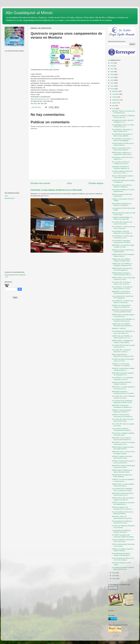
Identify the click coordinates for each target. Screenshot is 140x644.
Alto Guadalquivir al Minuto (29, 13)
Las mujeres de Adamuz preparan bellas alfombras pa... (123, 568)
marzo (114, 579)
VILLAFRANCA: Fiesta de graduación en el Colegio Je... (122, 232)
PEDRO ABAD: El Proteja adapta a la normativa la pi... (123, 316)
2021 (112, 63)
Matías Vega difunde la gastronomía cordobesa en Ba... (123, 355)
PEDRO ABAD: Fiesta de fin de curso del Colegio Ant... (122, 269)
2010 (112, 89)
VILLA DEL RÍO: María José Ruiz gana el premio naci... (123, 420)
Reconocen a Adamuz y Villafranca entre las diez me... (123, 116)
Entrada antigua (96, 183)
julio (114, 106)
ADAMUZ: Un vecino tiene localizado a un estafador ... (122, 365)
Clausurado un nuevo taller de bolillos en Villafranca (122, 186)
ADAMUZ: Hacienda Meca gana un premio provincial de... (123, 462)
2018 (112, 66)
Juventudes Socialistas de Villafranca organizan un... (121, 167)
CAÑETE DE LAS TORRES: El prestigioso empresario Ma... (122, 265)
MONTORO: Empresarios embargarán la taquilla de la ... (123, 406)
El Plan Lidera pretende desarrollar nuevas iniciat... (123, 545)
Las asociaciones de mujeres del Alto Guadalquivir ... (123, 297)
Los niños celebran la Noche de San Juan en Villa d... (122, 172)
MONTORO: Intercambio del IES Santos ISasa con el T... (123, 494)
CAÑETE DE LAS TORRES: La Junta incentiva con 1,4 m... (122, 337)
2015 (112, 74)
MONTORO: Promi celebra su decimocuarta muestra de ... (122, 439)
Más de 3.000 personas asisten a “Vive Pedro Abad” (123, 177)
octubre (115, 97)
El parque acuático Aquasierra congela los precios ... (122, 383)
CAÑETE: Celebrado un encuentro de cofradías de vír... (123, 503)
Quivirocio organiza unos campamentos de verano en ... (123, 508)
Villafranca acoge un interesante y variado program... (123, 251)
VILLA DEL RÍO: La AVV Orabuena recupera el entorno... (123, 397)
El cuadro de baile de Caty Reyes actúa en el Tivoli (123, 360)
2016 (112, 72)
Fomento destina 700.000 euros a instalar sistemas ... (123, 144)
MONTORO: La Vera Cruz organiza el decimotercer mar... (123, 443)
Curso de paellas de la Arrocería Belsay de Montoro (122, 513)
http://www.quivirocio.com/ (40, 99)
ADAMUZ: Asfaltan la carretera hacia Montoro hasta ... (122, 457)
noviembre (116, 94)
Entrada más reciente (40, 183)
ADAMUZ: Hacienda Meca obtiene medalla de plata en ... (123, 369)
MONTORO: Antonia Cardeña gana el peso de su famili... (123, 466)
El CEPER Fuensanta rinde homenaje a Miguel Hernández (123, 536)
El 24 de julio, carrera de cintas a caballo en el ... (123, 158)
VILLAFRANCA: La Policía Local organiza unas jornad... (123, 302)
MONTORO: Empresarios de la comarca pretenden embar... (122, 311)
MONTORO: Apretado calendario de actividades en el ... (123, 374)
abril (114, 576)
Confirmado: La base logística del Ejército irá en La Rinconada (56, 190)
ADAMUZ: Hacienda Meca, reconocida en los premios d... (123, 415)
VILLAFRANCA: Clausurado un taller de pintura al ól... (122, 130)
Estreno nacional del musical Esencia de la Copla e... (121, 149)
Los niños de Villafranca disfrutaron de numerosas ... (123, 527)
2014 (112, 77)
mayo (114, 573)
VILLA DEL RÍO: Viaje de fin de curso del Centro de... (122, 223)
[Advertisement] (15, 88)
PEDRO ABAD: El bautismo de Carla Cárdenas (122, 476)
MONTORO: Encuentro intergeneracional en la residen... (123, 392)
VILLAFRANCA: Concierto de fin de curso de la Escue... (124, 228)
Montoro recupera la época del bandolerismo (122, 195)
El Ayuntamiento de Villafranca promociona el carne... (122, 522)
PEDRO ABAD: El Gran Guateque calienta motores (123, 255)
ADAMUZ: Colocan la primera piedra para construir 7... (122, 411)
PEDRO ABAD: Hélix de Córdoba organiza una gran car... (123, 499)
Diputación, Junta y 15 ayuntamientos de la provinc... (122, 517)
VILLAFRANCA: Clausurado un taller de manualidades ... (122, 135)
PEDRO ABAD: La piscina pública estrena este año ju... (123, 485)
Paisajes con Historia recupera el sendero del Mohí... (123, 550)
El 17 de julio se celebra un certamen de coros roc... (121, 163)
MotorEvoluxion (10, 198)
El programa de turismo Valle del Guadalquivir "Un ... (123, 121)
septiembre (116, 100)
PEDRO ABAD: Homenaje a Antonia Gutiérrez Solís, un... (122, 274)
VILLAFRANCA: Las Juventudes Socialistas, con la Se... (122, 378)
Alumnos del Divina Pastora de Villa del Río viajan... (124, 214)
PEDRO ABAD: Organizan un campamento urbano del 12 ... (122, 153)
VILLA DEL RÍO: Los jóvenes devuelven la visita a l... (121, 351)
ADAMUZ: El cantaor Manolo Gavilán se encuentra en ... (122, 306)
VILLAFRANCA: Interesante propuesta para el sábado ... (122, 241)
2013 (112, 80)
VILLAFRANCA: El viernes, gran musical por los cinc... (122, 237)
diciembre (116, 91)
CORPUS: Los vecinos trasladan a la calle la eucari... (123, 480)
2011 (112, 86)
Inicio (69, 183)
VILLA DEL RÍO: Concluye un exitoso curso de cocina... (122, 283)
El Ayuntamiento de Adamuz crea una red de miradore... (123, 559)
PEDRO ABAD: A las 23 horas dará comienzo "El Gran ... (123, 278)
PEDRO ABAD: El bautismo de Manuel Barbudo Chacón (122, 471)
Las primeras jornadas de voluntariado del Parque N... (122, 429)
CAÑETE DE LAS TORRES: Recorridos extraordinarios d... (123, 325)
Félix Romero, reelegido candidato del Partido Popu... (123, 434)
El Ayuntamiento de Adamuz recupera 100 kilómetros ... (121, 554)
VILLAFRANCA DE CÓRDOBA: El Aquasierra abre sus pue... (123, 320)
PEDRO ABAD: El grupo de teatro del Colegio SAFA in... (123, 448)
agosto (115, 103)
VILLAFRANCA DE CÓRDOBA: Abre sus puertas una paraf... (122, 490)
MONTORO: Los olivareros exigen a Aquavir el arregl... (123, 246)
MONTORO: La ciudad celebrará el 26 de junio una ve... (123, 388)
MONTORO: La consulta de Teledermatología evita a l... (122, 292)
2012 (112, 83)
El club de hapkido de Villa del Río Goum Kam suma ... (123, 540)
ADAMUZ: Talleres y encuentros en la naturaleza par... (123, 112)
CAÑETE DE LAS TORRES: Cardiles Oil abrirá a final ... (122, 260)
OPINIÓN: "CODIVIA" (119, 328)
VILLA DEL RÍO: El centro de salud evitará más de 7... (123, 346)
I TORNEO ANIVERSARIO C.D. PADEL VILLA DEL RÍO (122, 218)
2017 (112, 69)
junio (114, 109)
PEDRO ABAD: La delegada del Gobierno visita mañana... (122, 341)
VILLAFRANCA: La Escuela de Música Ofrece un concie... (122, 288)
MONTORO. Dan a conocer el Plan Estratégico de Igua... (123, 453)
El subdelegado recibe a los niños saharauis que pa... (123, 126)
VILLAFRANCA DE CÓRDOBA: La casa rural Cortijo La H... (123, 332)
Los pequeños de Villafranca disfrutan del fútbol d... (121, 531)
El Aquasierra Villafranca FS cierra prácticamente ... (123, 191)
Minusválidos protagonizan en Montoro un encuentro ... (122, 204)
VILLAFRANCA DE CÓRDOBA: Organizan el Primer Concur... (122, 402)
